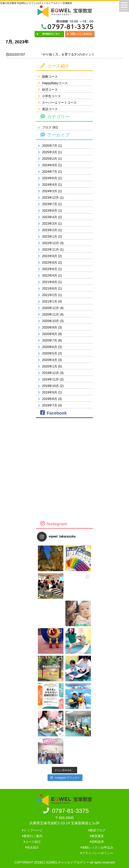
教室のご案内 (32, 836)
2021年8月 (50, 282)
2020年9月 (50, 327)
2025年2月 (50, 159)
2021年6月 (50, 289)
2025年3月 (50, 152)
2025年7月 (50, 146)
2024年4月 (50, 185)
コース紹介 (32, 842)
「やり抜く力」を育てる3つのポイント (67, 54)
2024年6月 (50, 178)
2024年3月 (50, 191)
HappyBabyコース (52, 83)
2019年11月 (50, 379)
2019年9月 (50, 392)
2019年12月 (50, 373)
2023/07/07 (16, 55)
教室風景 (97, 836)
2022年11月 (50, 250)
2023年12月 (50, 198)
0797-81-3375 (64, 811)
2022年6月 (50, 269)
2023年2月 (50, 230)
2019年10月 (50, 386)
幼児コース (47, 90)
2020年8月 (50, 334)
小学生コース (48, 96)
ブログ (47, 127)
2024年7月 (50, 172)
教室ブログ (97, 830)
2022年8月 (50, 263)
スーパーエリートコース (56, 103)
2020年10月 (50, 321)
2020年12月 (50, 308)
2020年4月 (50, 360)
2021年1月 (50, 301)
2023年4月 (50, 217)
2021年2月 (50, 295)
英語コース (47, 109)
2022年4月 (50, 276)
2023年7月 (50, 204)
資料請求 (97, 842)
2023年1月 (50, 237)
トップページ (32, 830)
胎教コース (47, 77)
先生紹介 (32, 847)
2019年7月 (50, 405)
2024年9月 (50, 165)
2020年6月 (50, 347)
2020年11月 (50, 314)
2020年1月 (50, 366)
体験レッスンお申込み (97, 847)
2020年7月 (50, 340)
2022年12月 (50, 243)
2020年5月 (50, 353)
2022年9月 (50, 256)
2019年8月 (50, 399)
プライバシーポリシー (97, 853)
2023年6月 (50, 211)
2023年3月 (50, 224)
